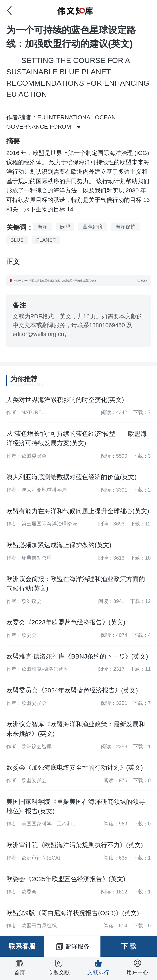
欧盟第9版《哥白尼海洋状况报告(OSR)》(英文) (73, 913)
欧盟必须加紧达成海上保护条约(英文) (59, 545)
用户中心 (137, 967)
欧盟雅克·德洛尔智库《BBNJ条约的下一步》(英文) (77, 656)
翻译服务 (72, 947)
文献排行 (98, 967)
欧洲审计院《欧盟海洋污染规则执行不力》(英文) (75, 845)
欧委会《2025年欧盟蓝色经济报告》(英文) (66, 879)
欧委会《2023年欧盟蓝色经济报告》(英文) (66, 622)
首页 (20, 967)
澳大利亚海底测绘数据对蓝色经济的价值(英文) (71, 477)
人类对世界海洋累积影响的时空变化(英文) (65, 400)
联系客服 (22, 946)
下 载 (129, 946)
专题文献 (59, 967)
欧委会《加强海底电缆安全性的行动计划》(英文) (75, 767)
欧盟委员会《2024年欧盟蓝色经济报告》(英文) (72, 690)
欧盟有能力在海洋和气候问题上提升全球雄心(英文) (78, 511)
